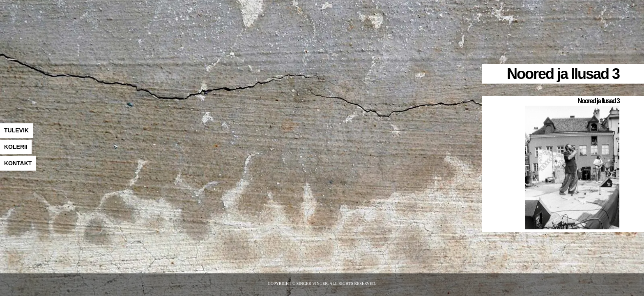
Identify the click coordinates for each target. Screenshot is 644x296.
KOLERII (16, 147)
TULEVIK (16, 130)
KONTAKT (18, 163)
